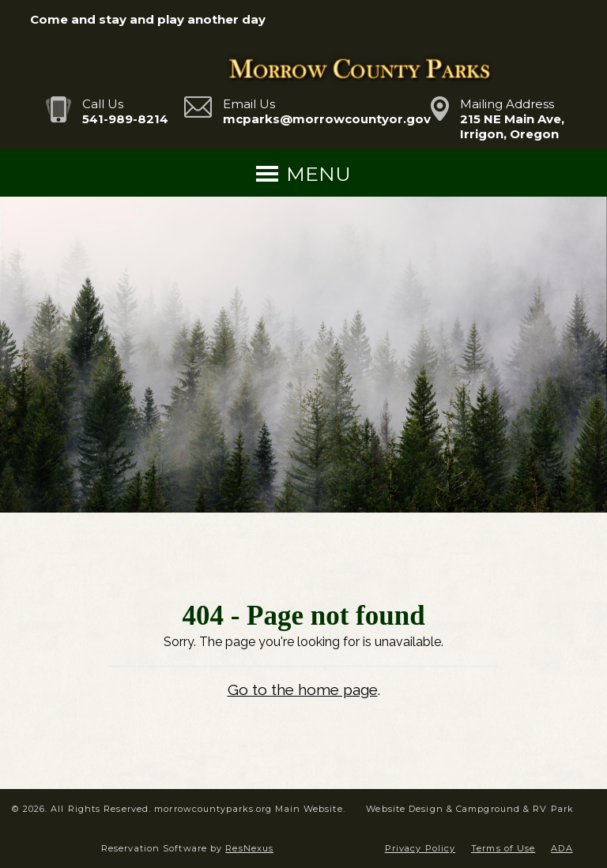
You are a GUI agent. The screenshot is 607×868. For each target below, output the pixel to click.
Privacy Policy (420, 848)
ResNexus (249, 848)
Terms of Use (503, 848)
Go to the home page (303, 690)
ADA (562, 848)
